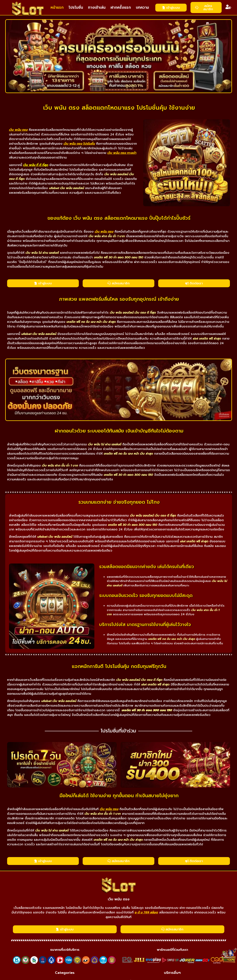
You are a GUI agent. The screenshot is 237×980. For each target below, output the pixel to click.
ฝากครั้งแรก (121, 7)
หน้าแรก (57, 7)
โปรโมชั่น (76, 7)
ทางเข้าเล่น (97, 7)
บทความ (142, 7)
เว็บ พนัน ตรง (119, 899)
